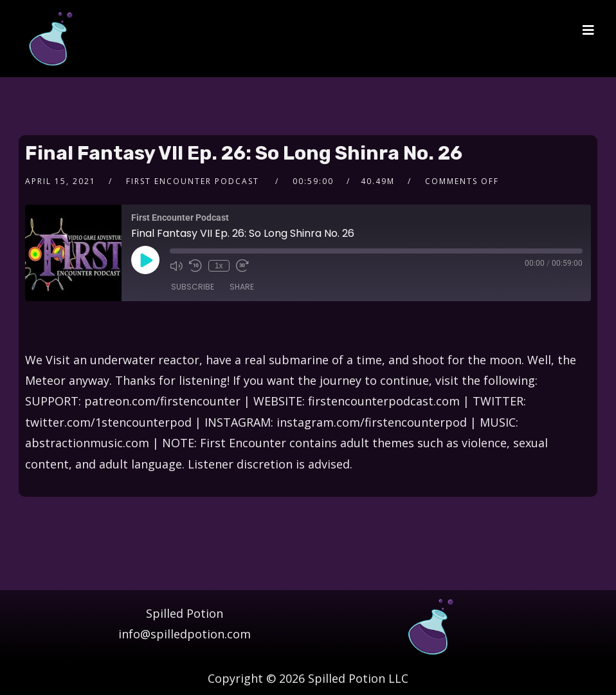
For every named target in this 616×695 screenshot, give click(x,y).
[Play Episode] (145, 260)
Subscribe (193, 287)
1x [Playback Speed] (219, 266)
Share (242, 287)
